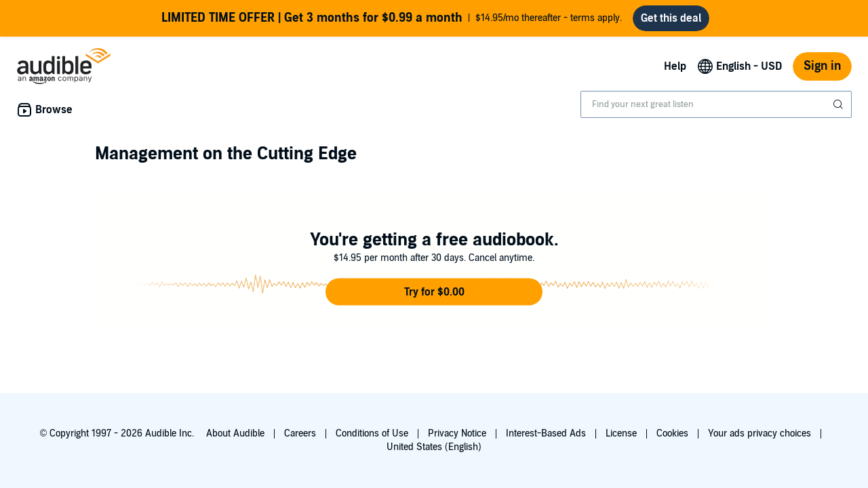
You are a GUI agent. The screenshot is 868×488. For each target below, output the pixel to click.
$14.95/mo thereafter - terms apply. (392, 18)
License (621, 433)
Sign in (822, 66)
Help (675, 66)
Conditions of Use (372, 433)
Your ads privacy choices (759, 433)
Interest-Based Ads (546, 433)
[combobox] (716, 104)
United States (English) (434, 447)
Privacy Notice (457, 433)
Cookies (672, 433)
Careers (300, 433)
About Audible (235, 433)
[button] (434, 292)
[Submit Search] (840, 104)
